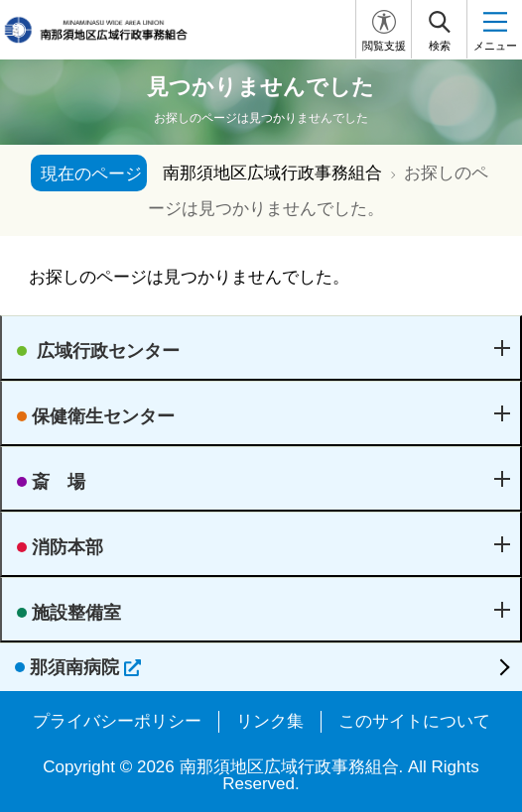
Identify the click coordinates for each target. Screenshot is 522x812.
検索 (440, 46)
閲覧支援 (384, 46)
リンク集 (270, 721)
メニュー (495, 46)
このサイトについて (414, 721)
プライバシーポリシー (117, 721)
